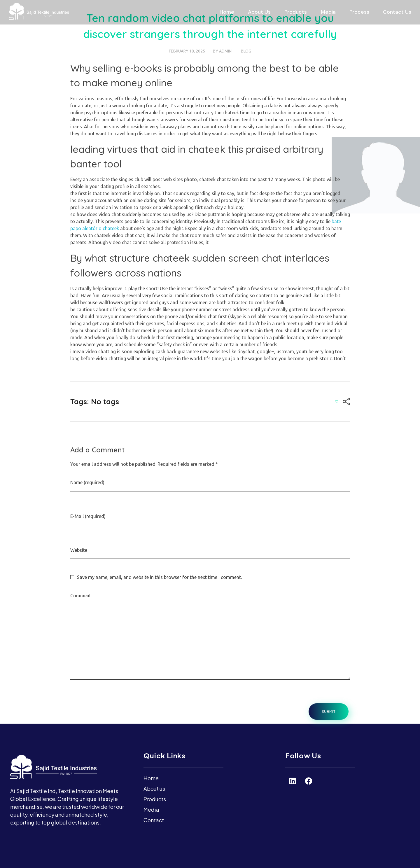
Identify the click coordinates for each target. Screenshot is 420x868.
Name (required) (87, 482)
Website (79, 550)
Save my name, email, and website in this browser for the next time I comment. (159, 577)
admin (225, 51)
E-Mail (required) (88, 516)
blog (246, 51)
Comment (81, 596)
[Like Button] (337, 402)
